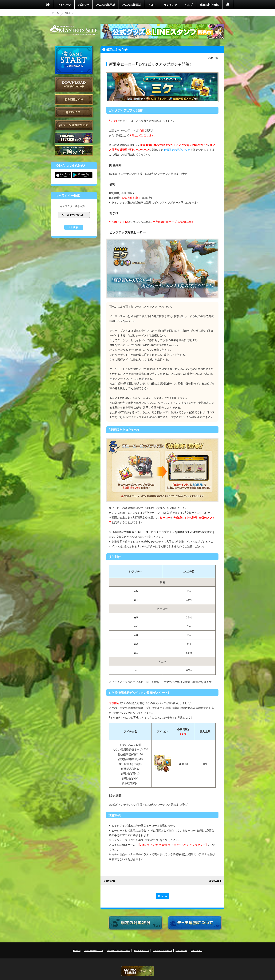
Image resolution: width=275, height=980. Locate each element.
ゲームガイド (74, 151)
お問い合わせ (181, 950)
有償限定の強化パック (177, 150)
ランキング (171, 5)
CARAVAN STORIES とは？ (74, 138)
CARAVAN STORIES (138, 971)
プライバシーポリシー (94, 950)
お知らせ (84, 5)
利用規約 (77, 950)
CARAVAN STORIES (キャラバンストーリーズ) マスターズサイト (74, 30)
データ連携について (74, 125)
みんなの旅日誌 (132, 5)
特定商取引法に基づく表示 (119, 950)
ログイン (74, 112)
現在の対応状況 (209, 5)
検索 (75, 227)
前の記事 (110, 881)
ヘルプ (189, 5)
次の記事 (214, 881)
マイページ (64, 5)
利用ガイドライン (141, 950)
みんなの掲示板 (106, 5)
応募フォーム (197, 950)
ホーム (55, 13)
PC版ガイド (74, 99)
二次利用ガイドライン (162, 950)
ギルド (152, 5)
